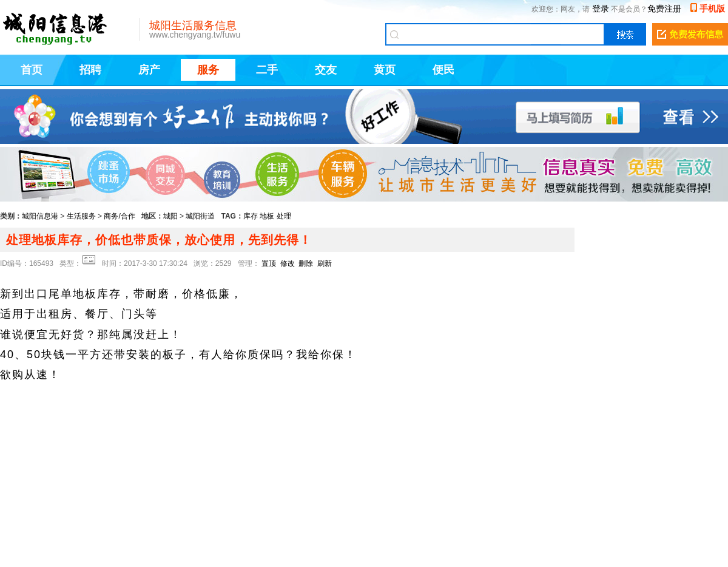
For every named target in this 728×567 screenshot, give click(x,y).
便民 (443, 70)
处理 (284, 216)
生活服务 (81, 216)
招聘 (90, 70)
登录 (601, 8)
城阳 (170, 216)
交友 (326, 70)
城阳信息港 (40, 216)
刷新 (325, 263)
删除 (306, 263)
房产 (149, 70)
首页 (32, 70)
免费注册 (664, 8)
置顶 (269, 263)
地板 (267, 216)
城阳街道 (200, 216)
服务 (208, 70)
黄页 (385, 70)
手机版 (712, 8)
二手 (267, 70)
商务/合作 (119, 216)
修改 (288, 263)
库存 (251, 216)
